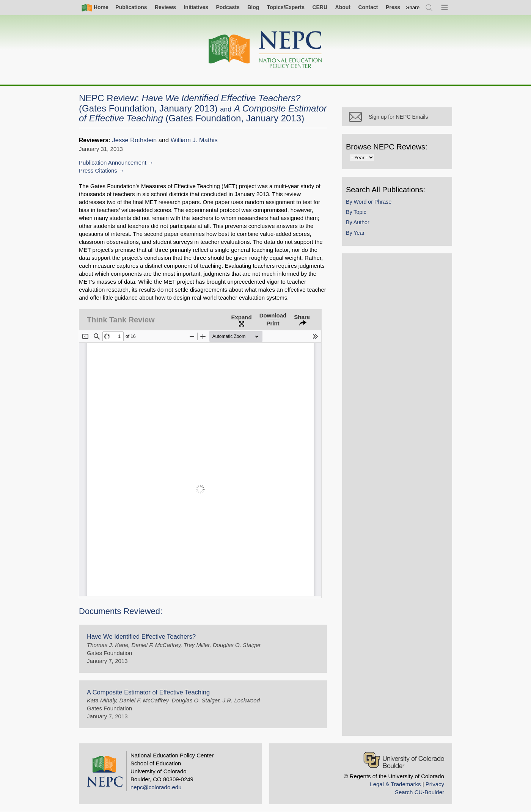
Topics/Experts (286, 7)
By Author (358, 222)
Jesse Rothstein (135, 140)
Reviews (165, 7)
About (343, 7)
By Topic (356, 212)
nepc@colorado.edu (156, 787)
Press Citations (98, 170)
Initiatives (196, 7)
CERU (320, 7)
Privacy (435, 784)
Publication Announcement (113, 163)
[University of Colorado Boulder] (404, 760)
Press (393, 7)
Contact (368, 7)
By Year (355, 233)
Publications (131, 7)
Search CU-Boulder (419, 792)
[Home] (265, 50)
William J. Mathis (194, 140)
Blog (253, 7)
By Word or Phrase (369, 202)
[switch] (413, 7)
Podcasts (228, 7)
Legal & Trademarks (395, 784)
